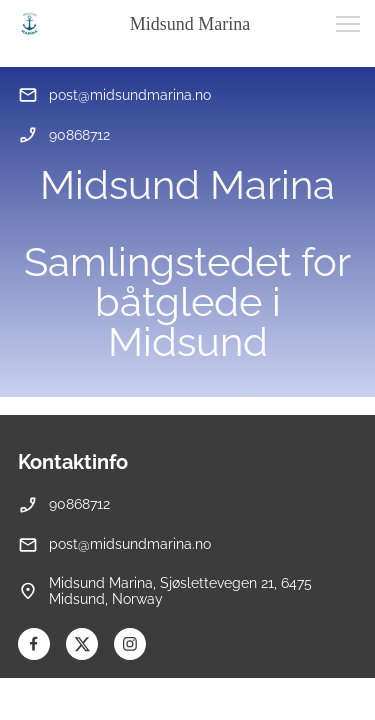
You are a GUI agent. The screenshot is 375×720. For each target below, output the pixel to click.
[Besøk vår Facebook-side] (34, 644)
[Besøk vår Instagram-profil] (130, 644)
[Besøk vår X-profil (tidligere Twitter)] (82, 644)
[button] (348, 24)
